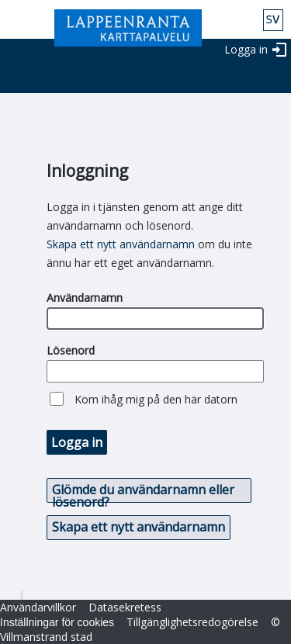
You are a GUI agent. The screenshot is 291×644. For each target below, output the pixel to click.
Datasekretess (125, 607)
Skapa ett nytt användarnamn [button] (139, 527)
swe (273, 20)
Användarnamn (85, 298)
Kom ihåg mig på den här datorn (156, 399)
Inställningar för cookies (57, 622)
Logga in (246, 49)
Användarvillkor (38, 607)
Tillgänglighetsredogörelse (192, 622)
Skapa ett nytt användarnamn (121, 244)
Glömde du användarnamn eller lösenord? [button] (143, 492)
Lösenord (71, 350)
